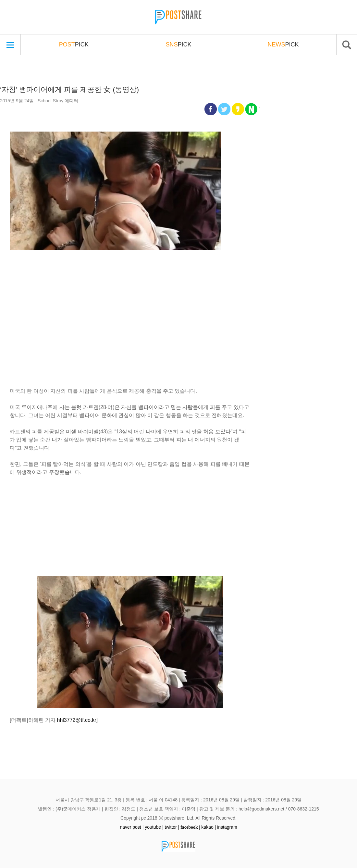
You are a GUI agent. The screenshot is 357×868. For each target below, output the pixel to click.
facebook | (190, 827)
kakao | (209, 827)
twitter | (172, 827)
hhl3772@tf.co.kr (77, 720)
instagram (227, 827)
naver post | (132, 827)
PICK (74, 45)
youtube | (154, 827)
